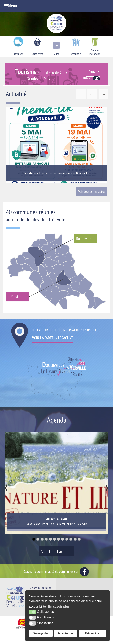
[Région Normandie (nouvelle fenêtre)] (23, 629)
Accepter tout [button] (66, 633)
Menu (10, 6)
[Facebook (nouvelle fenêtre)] (93, 74)
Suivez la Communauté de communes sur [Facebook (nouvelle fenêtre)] (56, 571)
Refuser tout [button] (92, 633)
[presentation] (6, 487)
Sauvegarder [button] (41, 633)
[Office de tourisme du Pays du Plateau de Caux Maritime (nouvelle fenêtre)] (57, 641)
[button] (34, 539)
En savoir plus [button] (59, 606)
